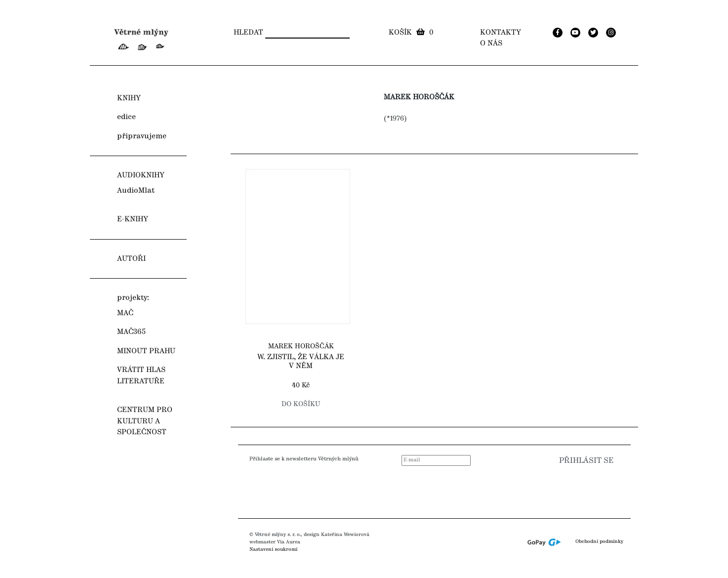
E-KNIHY (133, 219)
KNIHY (129, 98)
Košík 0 (411, 33)
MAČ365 (131, 332)
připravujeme (142, 136)
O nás (491, 43)
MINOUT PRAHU (146, 351)
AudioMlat (136, 191)
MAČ (125, 313)
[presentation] (556, 489)
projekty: (133, 298)
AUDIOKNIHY (141, 175)
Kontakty (501, 33)
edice (126, 117)
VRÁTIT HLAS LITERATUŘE (141, 376)
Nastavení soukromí (273, 549)
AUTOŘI (131, 259)
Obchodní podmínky (599, 542)
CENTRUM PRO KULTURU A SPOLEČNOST (145, 421)
